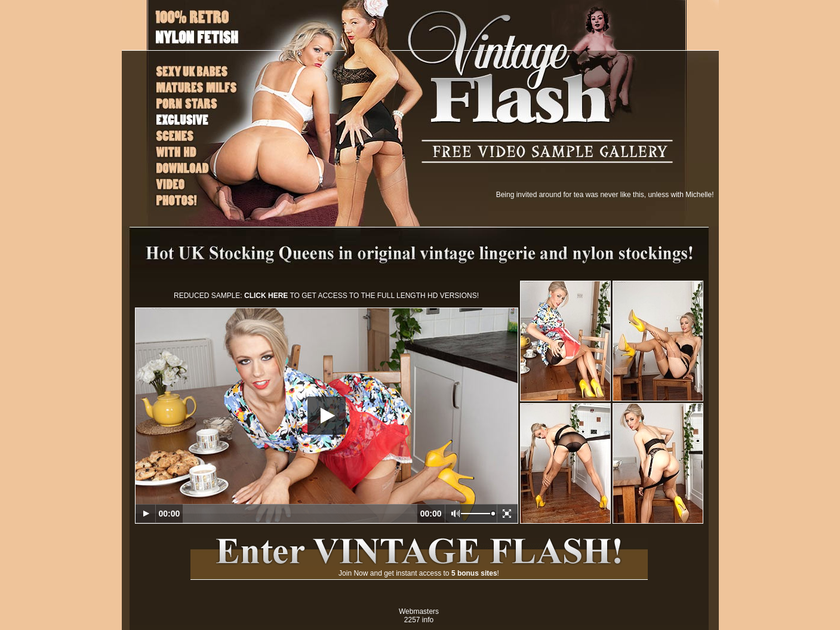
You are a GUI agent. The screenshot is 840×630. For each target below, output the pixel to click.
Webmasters (419, 611)
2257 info (419, 620)
